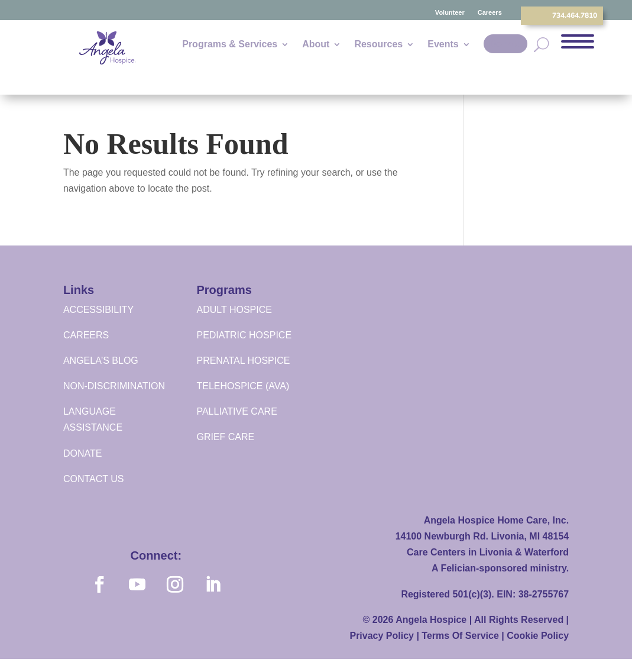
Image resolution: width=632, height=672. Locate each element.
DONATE (82, 453)
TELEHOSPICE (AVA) (243, 386)
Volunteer (450, 12)
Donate (505, 44)
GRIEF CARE (225, 437)
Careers (490, 12)
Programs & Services (230, 45)
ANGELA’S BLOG (101, 361)
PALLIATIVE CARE (236, 411)
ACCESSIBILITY (98, 310)
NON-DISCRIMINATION (114, 386)
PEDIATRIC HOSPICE (244, 335)
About (316, 45)
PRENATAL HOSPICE (243, 361)
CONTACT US (94, 479)
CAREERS (86, 335)
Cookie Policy (538, 636)
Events (443, 45)
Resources (378, 45)
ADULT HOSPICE (234, 310)
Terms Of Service (460, 636)
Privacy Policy (382, 636)
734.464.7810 (575, 15)
